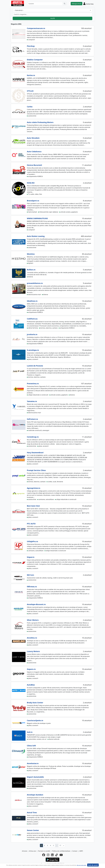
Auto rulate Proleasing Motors (40, 122)
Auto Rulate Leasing (36, 236)
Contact (75, 851)
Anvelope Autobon (35, 795)
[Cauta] (65, 4)
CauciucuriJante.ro (35, 720)
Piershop (31, 46)
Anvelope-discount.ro (36, 604)
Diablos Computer (35, 60)
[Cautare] (45, 4)
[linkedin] (52, 855)
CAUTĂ (52, 18)
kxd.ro (30, 732)
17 (60, 845)
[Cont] (88, 4)
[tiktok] (57, 855)
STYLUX (30, 91)
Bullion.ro (31, 270)
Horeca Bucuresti (34, 165)
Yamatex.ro (32, 401)
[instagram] (48, 855)
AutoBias (31, 685)
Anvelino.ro (32, 638)
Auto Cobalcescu (34, 152)
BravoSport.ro (33, 201)
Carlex (30, 107)
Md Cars (30, 575)
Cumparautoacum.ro (36, 28)
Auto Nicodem (33, 138)
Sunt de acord (93, 865)
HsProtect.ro (32, 419)
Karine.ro (31, 75)
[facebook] (44, 855)
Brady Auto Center (35, 703)
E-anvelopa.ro (33, 350)
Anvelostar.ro (33, 763)
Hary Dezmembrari (35, 453)
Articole (24, 851)
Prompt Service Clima (36, 470)
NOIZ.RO (31, 183)
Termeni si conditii (44, 851)
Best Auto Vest (33, 506)
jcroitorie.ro (32, 334)
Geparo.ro (31, 669)
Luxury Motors (33, 651)
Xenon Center (33, 830)
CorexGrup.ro (33, 437)
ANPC (81, 851)
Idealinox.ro (32, 301)
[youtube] (61, 855)
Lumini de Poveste (35, 366)
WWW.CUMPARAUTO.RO (37, 218)
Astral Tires (32, 813)
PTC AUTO (31, 524)
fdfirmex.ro (32, 587)
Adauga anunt (76, 4)
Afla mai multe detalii (81, 865)
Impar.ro (31, 557)
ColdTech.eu (32, 319)
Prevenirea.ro (33, 384)
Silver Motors (33, 620)
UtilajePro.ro (32, 541)
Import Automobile (35, 777)
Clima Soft (31, 746)
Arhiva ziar (33, 851)
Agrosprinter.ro (34, 488)
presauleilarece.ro (35, 283)
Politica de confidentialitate (61, 851)
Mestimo (31, 254)
